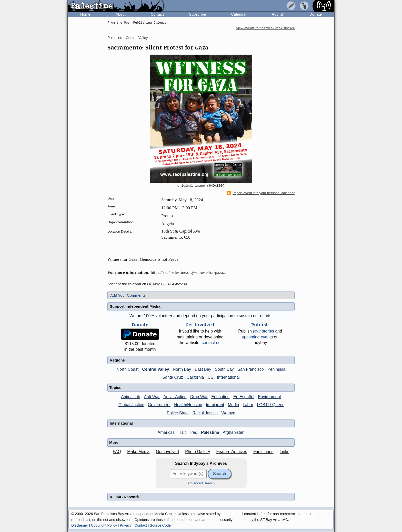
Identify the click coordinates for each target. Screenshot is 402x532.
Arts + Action (175, 397)
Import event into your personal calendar (261, 193)
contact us (211, 343)
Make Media (138, 452)
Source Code (160, 525)
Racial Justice (205, 413)
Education (220, 397)
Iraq (194, 432)
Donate (316, 14)
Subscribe (198, 14)
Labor (248, 405)
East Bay (203, 369)
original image (191, 186)
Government (159, 405)
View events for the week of (265, 28)
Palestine (115, 38)
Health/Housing (188, 405)
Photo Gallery (198, 452)
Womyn (228, 413)
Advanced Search (201, 483)
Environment (269, 397)
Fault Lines (263, 452)
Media (234, 405)
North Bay (182, 369)
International (228, 377)
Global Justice (131, 405)
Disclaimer (80, 525)
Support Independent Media (135, 306)
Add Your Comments (128, 295)
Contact (157, 14)
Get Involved (167, 452)
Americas (166, 432)
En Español (244, 397)
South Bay (224, 369)
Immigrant (215, 405)
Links (284, 452)
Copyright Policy (104, 525)
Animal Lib (131, 397)
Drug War (199, 397)
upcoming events (257, 337)
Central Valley (137, 38)
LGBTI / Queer (270, 405)
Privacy (126, 525)
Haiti (183, 432)
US (210, 377)
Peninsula (276, 369)
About (121, 14)
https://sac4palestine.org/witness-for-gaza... (189, 272)
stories (263, 331)
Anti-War (152, 397)
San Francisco (250, 369)
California (195, 377)
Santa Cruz (173, 377)
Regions (117, 360)
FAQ (117, 452)
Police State (178, 413)
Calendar (239, 14)
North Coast (128, 369)
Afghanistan (234, 432)
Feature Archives (232, 452)
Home (85, 14)
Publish (278, 14)
